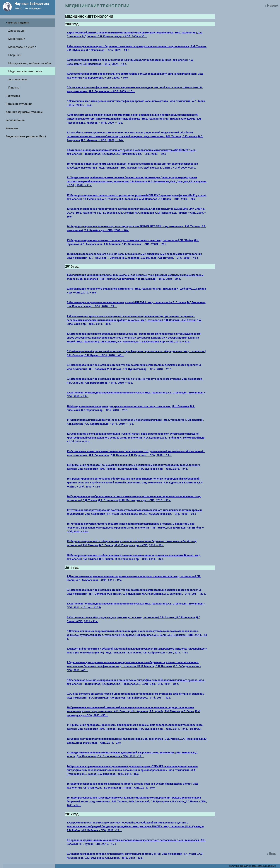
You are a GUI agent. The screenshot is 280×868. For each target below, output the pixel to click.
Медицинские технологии (25, 71)
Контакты (12, 128)
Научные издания (17, 23)
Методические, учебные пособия (30, 63)
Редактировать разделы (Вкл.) (26, 136)
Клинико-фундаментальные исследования (24, 116)
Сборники (15, 55)
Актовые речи (18, 79)
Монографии (17, 39)
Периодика (13, 96)
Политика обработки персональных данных (255, 866)
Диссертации (17, 31)
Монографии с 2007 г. (22, 47)
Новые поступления (19, 104)
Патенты (14, 88)
